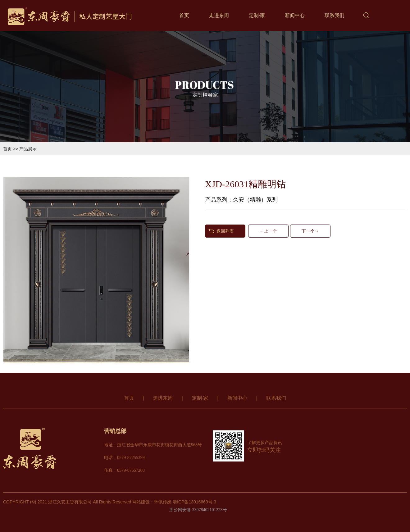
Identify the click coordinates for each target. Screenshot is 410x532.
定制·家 (257, 15)
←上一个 (268, 231)
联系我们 (335, 15)
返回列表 (225, 231)
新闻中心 (295, 15)
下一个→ (310, 231)
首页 (184, 15)
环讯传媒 (163, 502)
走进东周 (219, 15)
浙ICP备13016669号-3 (194, 502)
